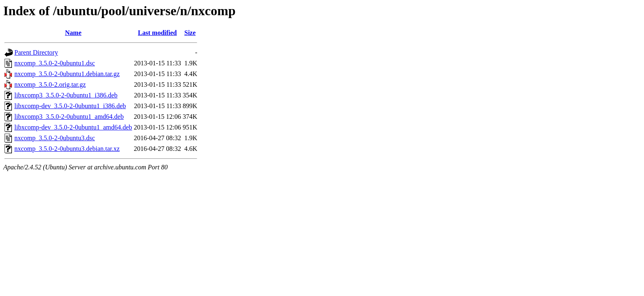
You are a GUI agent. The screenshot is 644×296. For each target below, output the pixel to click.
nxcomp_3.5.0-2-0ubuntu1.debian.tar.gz (67, 74)
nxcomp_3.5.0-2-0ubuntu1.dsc (55, 63)
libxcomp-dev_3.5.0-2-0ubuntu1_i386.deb (70, 106)
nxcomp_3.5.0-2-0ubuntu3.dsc (55, 138)
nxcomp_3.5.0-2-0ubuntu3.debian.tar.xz (67, 149)
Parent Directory (36, 52)
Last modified (158, 33)
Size (190, 33)
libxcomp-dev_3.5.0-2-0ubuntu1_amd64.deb (73, 127)
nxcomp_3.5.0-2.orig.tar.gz (50, 84)
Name (73, 33)
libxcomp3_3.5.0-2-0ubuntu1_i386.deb (66, 95)
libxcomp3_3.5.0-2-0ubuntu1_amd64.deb (69, 117)
